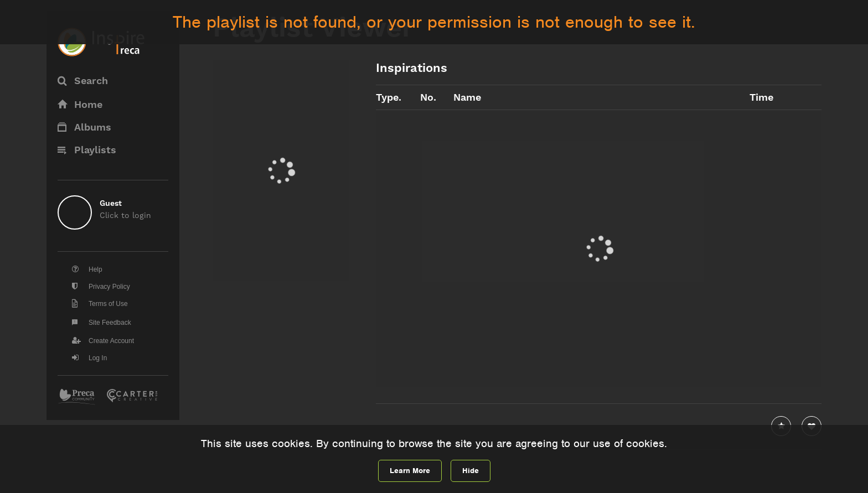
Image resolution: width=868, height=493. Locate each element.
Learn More (410, 471)
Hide (471, 471)
